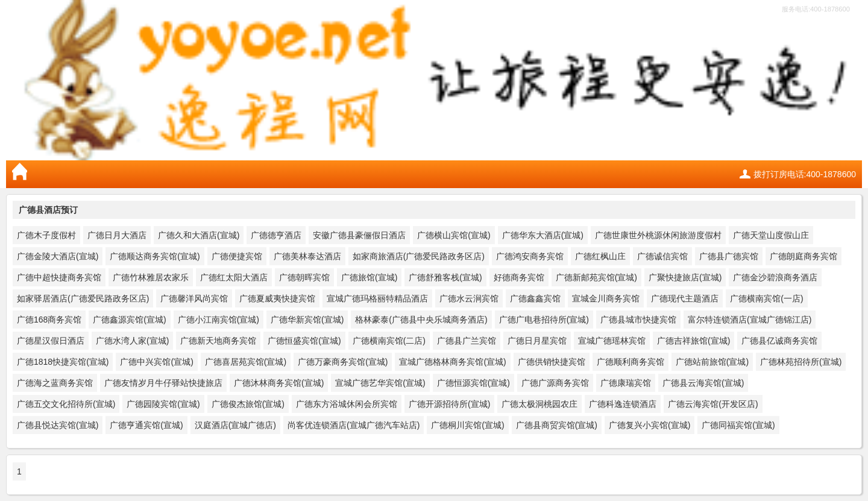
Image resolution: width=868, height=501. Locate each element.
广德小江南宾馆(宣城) (219, 320)
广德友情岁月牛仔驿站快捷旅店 (163, 383)
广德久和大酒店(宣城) (199, 235)
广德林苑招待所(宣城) (801, 362)
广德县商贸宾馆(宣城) (557, 425)
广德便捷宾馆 (237, 256)
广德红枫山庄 (600, 256)
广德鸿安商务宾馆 (530, 256)
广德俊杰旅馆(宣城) (248, 404)
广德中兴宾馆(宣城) (156, 362)
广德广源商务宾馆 (555, 383)
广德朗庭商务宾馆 (804, 256)
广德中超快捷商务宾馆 (59, 277)
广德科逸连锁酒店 (623, 404)
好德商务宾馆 (519, 277)
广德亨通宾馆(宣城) (146, 425)
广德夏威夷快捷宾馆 (277, 298)
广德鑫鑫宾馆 (535, 298)
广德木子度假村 (46, 235)
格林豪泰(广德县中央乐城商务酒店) (421, 320)
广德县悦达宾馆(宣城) (58, 425)
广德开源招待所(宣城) (449, 404)
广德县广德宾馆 (729, 256)
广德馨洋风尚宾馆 (194, 298)
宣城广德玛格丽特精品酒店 (377, 298)
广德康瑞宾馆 (626, 383)
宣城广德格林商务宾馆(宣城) (452, 362)
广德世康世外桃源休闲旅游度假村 (658, 235)
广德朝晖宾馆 (304, 277)
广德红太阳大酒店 (234, 277)
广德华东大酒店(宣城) (543, 235)
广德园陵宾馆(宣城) (163, 404)
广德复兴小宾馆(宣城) (649, 425)
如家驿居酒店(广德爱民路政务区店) (83, 298)
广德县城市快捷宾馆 (638, 320)
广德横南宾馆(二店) (389, 341)
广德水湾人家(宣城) (132, 341)
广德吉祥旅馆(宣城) (693, 341)
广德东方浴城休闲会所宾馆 (347, 404)
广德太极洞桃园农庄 (539, 404)
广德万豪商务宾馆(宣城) (343, 362)
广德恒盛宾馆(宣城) (304, 341)
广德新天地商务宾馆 (218, 341)
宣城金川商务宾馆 (606, 298)
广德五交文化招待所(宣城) (66, 404)
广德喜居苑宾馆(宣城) (246, 362)
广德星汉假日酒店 (51, 341)
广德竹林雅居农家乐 (151, 277)
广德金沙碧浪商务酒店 (775, 277)
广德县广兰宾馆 (467, 341)
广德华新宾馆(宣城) (307, 320)
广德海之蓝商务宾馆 (55, 383)
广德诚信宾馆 (662, 256)
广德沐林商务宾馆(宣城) (279, 383)
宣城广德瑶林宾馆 (612, 341)
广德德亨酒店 (276, 235)
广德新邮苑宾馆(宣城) (596, 277)
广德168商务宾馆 (49, 320)
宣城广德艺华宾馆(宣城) (380, 383)
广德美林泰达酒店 (307, 256)
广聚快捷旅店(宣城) (685, 277)
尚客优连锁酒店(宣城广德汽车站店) (354, 425)
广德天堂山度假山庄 (771, 235)
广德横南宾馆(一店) (766, 298)
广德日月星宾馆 (537, 341)
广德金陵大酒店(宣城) (58, 256)
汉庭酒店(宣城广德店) (235, 425)
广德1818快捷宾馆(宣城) (63, 362)
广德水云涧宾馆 (469, 298)
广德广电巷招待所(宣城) (544, 320)
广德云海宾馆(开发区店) (713, 404)
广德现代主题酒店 (685, 298)
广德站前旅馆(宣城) (712, 362)
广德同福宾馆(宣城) (738, 425)
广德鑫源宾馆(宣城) (129, 320)
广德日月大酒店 (117, 235)
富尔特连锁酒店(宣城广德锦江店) (750, 320)
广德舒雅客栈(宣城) (445, 277)
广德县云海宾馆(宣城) (703, 383)
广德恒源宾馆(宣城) (473, 383)
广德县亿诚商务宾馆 (779, 341)
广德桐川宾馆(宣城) (467, 425)
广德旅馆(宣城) (369, 277)
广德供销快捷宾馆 (552, 362)
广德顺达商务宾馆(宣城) (155, 256)
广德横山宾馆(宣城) (454, 235)
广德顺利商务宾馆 (631, 362)
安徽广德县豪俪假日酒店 (359, 235)
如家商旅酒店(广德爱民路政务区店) (419, 256)
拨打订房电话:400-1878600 (805, 174)
